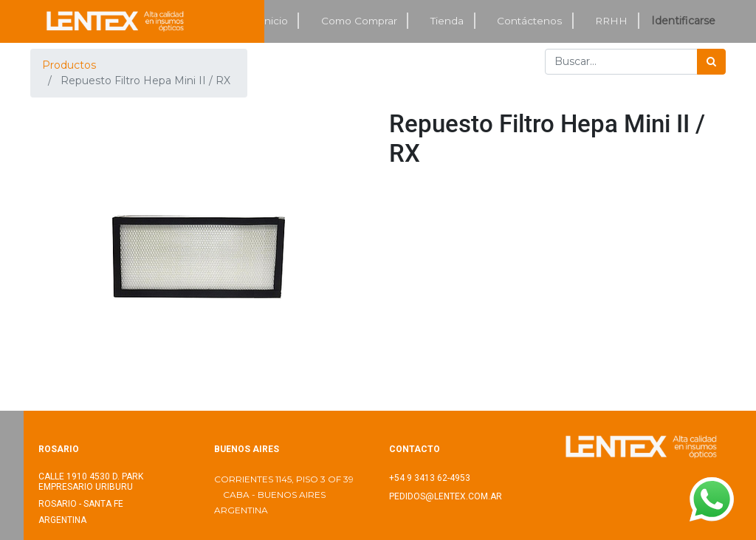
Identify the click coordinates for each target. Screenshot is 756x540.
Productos (69, 65)
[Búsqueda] (711, 62)
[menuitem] (275, 21)
